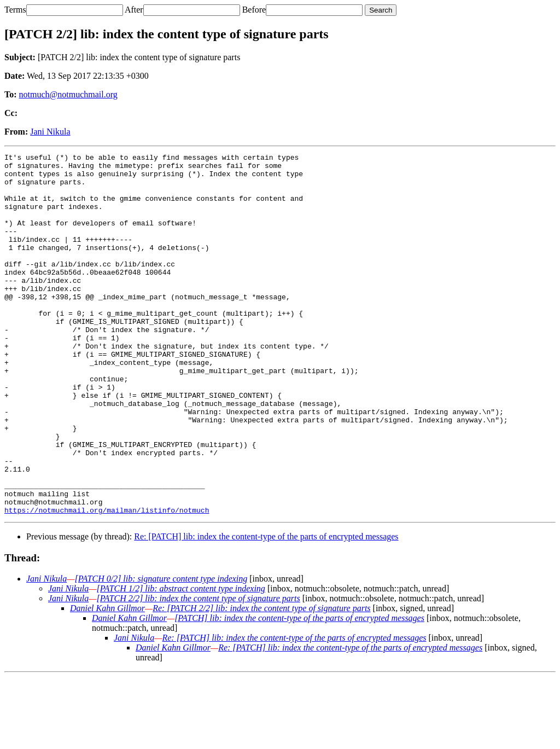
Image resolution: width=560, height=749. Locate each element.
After (134, 10)
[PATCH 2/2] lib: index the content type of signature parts (198, 670)
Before (254, 10)
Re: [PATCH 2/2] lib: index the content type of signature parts (261, 680)
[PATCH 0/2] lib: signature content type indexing (161, 651)
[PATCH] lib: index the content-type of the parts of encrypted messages (299, 690)
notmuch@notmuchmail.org (68, 94)
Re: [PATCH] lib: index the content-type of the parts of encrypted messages (266, 609)
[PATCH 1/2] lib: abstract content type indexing (180, 661)
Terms (15, 10)
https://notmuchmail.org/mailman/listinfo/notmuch (107, 582)
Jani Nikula (50, 132)
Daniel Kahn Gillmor (107, 680)
